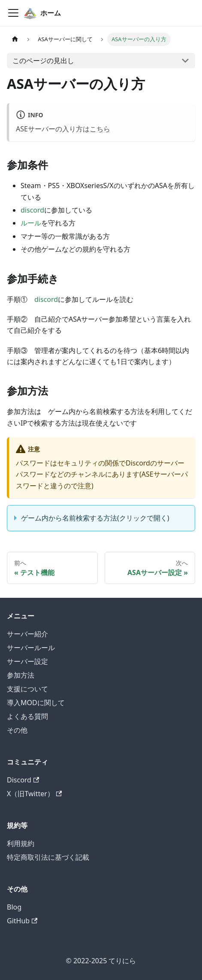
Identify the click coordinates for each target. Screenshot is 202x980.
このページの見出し (43, 61)
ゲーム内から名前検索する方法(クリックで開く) (95, 518)
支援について (27, 689)
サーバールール (31, 648)
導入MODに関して (36, 703)
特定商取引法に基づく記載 (48, 857)
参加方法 (21, 675)
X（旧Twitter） (34, 794)
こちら (100, 129)
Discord (23, 780)
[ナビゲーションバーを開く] (13, 13)
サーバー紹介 (27, 634)
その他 (17, 730)
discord (32, 210)
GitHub (22, 921)
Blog (14, 907)
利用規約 (21, 843)
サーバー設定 (27, 661)
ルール (31, 223)
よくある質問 (27, 716)
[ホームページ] (15, 39)
